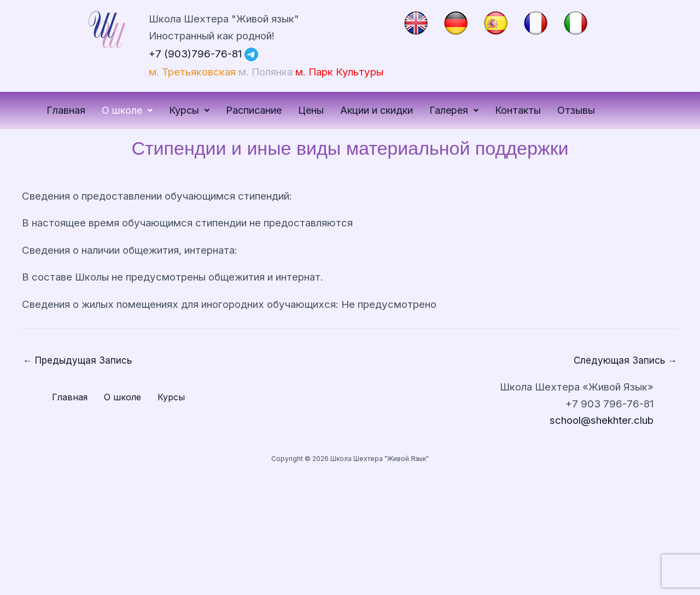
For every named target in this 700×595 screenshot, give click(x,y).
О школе (127, 110)
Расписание (254, 110)
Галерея (454, 110)
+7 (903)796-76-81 (195, 53)
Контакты (518, 110)
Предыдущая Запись (77, 360)
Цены (311, 110)
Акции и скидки (377, 110)
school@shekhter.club (602, 420)
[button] (127, 110)
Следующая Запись (625, 360)
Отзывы (576, 110)
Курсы (189, 110)
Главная (66, 110)
